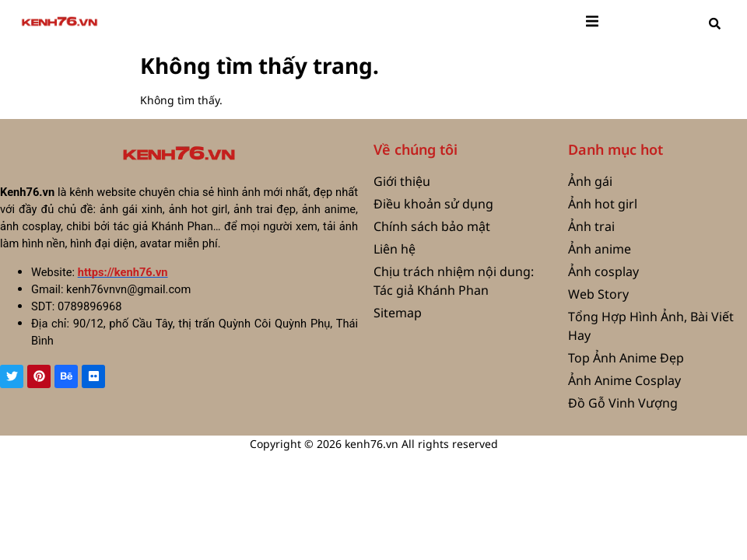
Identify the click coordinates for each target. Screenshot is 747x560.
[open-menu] (592, 23)
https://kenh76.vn (123, 272)
